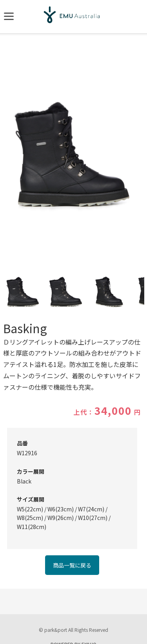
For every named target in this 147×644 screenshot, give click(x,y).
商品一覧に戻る (72, 565)
